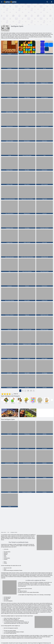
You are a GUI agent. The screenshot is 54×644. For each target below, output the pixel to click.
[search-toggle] (47, 2)
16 (28, 391)
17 (31, 391)
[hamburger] (2, 2)
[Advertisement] (14, 14)
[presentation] (2, 400)
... (25, 391)
